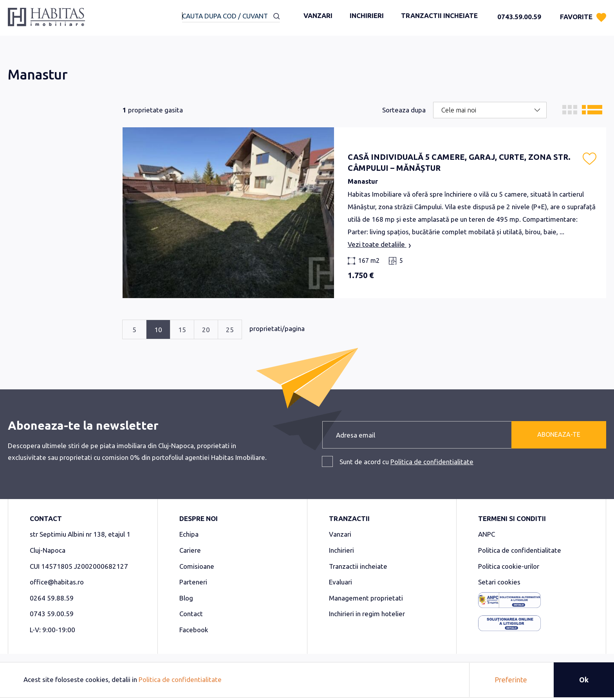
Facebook (194, 630)
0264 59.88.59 (52, 598)
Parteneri (193, 582)
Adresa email (356, 435)
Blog (186, 598)
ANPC (487, 534)
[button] (590, 159)
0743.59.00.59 (519, 17)
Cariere (190, 550)
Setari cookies (499, 582)
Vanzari (318, 15)
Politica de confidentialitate (432, 462)
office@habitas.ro (57, 582)
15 (182, 330)
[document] (307, 680)
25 (230, 330)
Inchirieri (367, 15)
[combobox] (231, 16)
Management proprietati (366, 598)
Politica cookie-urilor (509, 566)
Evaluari (340, 582)
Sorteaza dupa (404, 110)
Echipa (189, 534)
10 (158, 330)
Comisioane (197, 566)
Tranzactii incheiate (439, 15)
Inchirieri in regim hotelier (367, 614)
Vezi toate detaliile (379, 245)
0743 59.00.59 (52, 614)
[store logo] (46, 20)
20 (206, 330)
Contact (191, 614)
